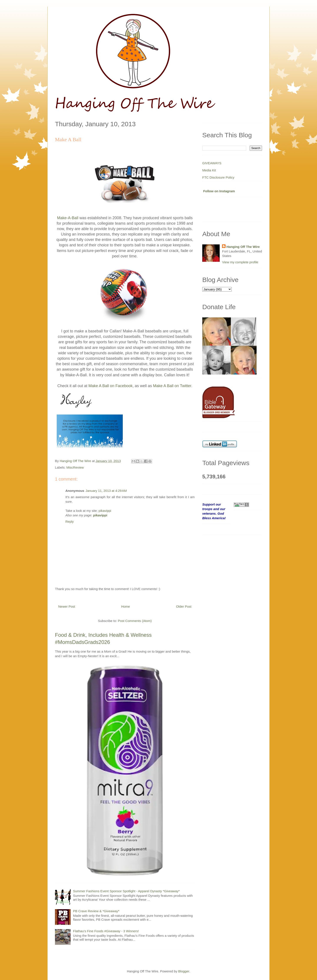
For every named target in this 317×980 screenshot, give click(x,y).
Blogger (184, 971)
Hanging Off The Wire (243, 247)
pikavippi (105, 511)
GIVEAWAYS (212, 163)
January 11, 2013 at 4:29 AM (106, 491)
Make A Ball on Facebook (110, 386)
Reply (70, 522)
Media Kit (209, 170)
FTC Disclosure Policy (218, 177)
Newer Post (67, 606)
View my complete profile (240, 262)
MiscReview (75, 467)
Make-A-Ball (68, 218)
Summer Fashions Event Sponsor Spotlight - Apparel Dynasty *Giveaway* (126, 891)
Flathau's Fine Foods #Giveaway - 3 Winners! (106, 931)
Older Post (184, 606)
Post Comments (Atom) (135, 621)
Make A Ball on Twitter (172, 386)
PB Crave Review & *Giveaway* (96, 911)
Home (126, 606)
